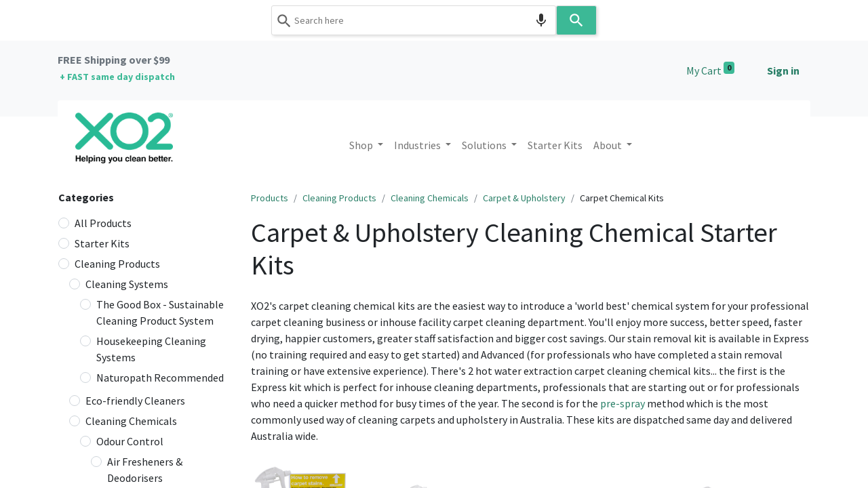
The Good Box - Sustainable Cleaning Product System (160, 312)
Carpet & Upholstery (524, 198)
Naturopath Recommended (160, 378)
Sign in (783, 70)
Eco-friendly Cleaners (135, 401)
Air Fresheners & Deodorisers (145, 470)
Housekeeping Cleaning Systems (151, 349)
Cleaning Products (117, 264)
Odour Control (130, 441)
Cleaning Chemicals (131, 421)
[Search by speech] (541, 20)
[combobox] (414, 20)
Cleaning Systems (127, 284)
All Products (103, 223)
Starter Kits (102, 243)
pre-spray (623, 403)
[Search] (576, 20)
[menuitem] (555, 145)
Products (270, 198)
